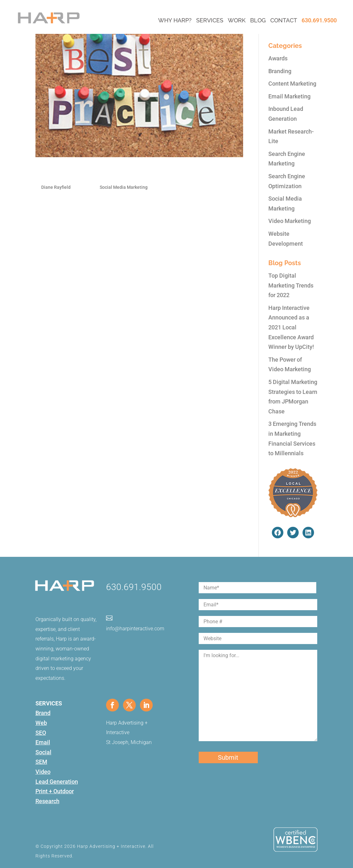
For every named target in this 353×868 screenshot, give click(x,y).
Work (237, 20)
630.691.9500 (319, 20)
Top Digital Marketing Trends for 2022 (291, 285)
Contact (284, 20)
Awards (278, 58)
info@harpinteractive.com (135, 629)
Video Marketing (290, 221)
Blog (258, 20)
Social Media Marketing (124, 187)
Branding (280, 71)
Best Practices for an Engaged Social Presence (125, 173)
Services (210, 20)
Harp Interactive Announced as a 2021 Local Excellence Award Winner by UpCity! (291, 327)
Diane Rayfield (56, 187)
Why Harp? (175, 20)
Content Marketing (292, 84)
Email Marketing (289, 96)
